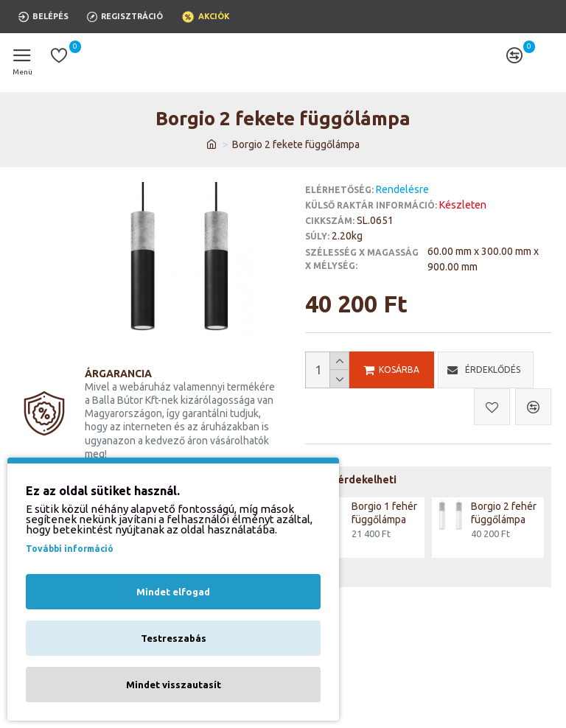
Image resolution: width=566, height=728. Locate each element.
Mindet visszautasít (174, 685)
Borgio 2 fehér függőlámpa (504, 513)
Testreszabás (174, 638)
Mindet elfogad (173, 592)
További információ (70, 549)
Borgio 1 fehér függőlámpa (384, 513)
